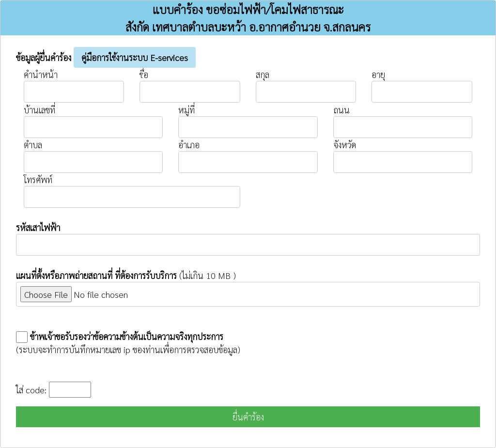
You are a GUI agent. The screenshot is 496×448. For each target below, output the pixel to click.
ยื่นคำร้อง (248, 417)
